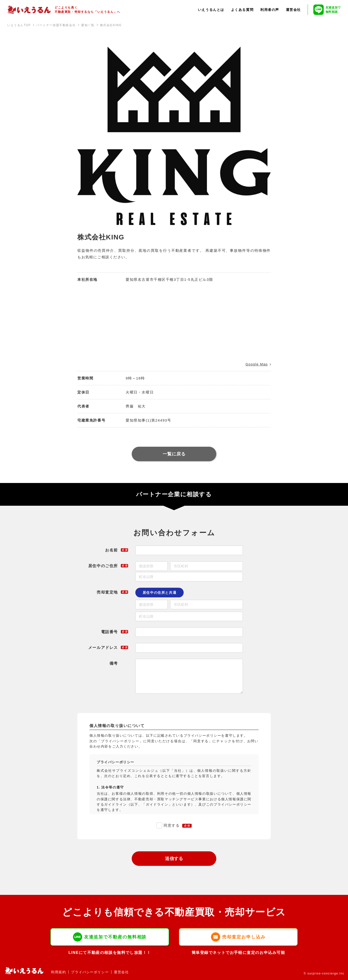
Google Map (257, 364)
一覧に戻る (174, 454)
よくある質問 (242, 10)
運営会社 (293, 10)
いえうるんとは (211, 10)
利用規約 (58, 972)
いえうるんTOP (19, 25)
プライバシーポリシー (90, 972)
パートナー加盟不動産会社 (56, 25)
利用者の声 (270, 10)
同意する (172, 825)
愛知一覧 (88, 25)
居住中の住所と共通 (159, 593)
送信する (174, 859)
